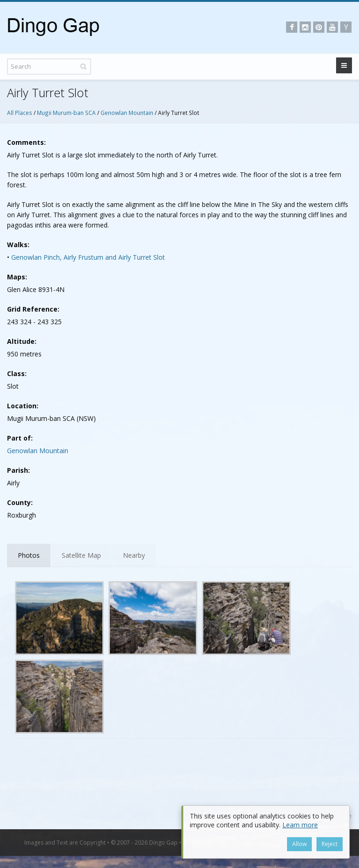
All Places (20, 113)
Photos (29, 555)
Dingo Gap (163, 843)
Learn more (300, 825)
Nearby (134, 555)
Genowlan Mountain (127, 113)
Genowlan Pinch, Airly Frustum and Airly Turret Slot (88, 257)
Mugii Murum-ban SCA (66, 113)
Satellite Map (81, 555)
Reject (330, 844)
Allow (299, 844)
